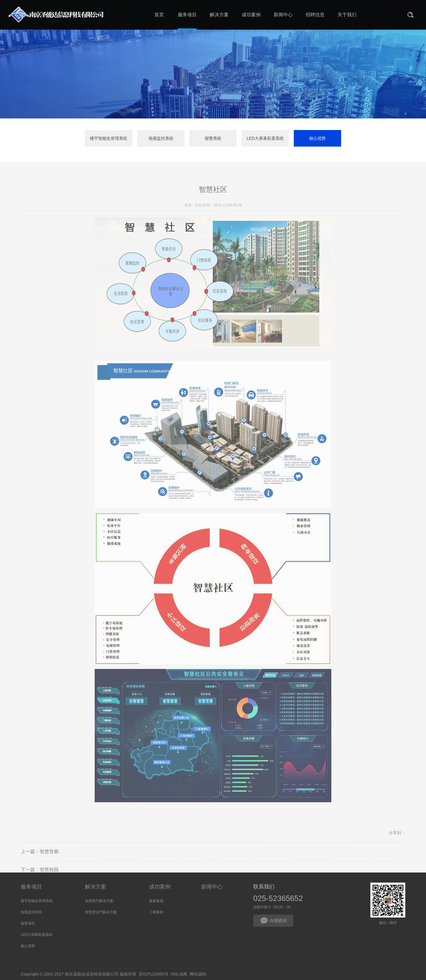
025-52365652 (278, 898)
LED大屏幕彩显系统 (265, 138)
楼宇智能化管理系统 (109, 138)
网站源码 (198, 974)
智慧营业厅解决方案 (101, 912)
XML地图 (179, 974)
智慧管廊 (49, 859)
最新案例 (156, 901)
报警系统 (213, 138)
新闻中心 (212, 887)
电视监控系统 (161, 138)
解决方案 (96, 887)
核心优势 (317, 138)
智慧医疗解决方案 (99, 901)
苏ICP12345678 (154, 974)
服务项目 (31, 887)
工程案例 (156, 912)
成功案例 (160, 887)
